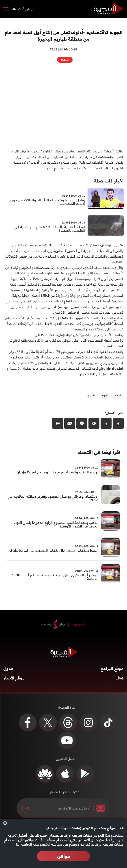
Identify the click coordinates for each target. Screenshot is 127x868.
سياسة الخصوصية (47, 844)
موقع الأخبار (14, 678)
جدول (9, 668)
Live (119, 678)
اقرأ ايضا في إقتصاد (99, 452)
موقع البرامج (112, 668)
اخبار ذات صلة (109, 181)
